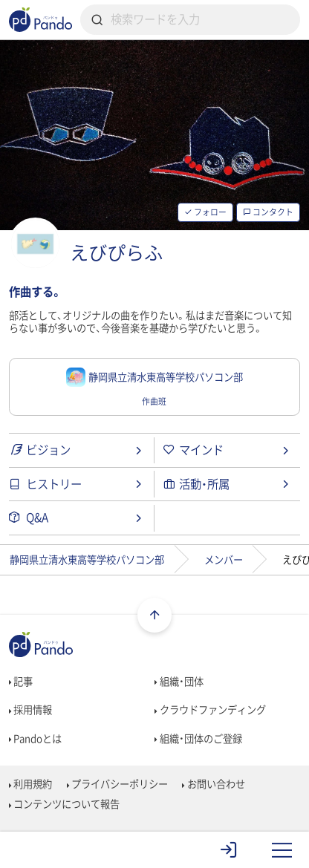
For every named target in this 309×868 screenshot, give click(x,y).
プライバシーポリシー (118, 784)
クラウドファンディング (210, 709)
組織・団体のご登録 (198, 738)
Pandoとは (36, 738)
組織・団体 (179, 681)
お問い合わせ (214, 784)
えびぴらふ (116, 252)
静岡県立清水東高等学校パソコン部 (87, 559)
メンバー (224, 559)
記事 (21, 681)
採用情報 (31, 709)
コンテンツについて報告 (65, 804)
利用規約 (31, 784)
